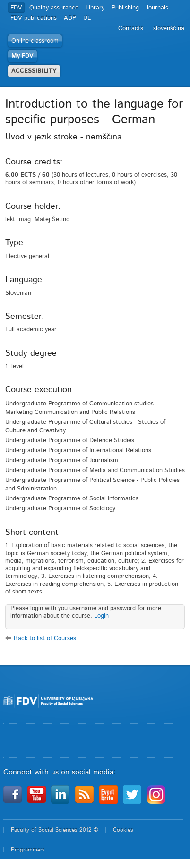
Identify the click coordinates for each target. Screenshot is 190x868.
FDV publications (34, 18)
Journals (157, 8)
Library (95, 8)
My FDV (22, 56)
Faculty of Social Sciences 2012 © (55, 830)
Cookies (123, 830)
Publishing (125, 8)
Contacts (131, 29)
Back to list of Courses (45, 639)
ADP (70, 18)
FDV (16, 8)
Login (101, 616)
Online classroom (35, 41)
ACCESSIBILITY (34, 71)
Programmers (28, 850)
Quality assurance (54, 8)
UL (87, 18)
